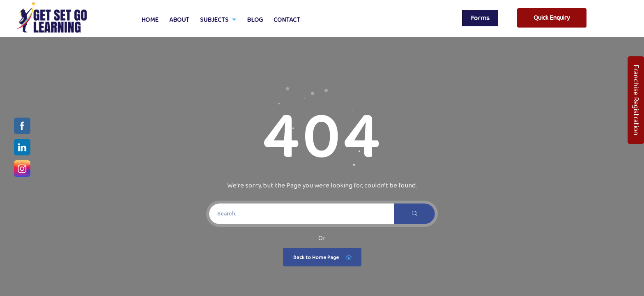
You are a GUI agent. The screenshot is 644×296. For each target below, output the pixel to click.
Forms (480, 18)
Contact (287, 20)
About (179, 20)
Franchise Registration (636, 100)
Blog (255, 20)
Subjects (218, 20)
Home (150, 20)
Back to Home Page (323, 257)
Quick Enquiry (552, 17)
